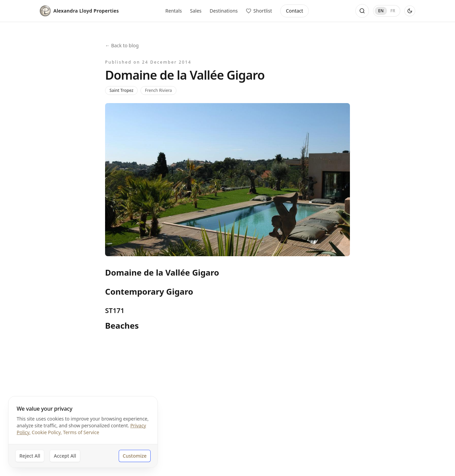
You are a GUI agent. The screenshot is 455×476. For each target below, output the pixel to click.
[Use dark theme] (410, 11)
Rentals (173, 11)
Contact (295, 11)
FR (393, 11)
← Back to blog (122, 45)
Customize (135, 456)
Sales (196, 11)
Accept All (65, 456)
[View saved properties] (259, 11)
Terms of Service (81, 432)
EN (381, 11)
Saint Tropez (121, 90)
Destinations (224, 11)
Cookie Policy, (47, 432)
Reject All (30, 456)
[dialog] (83, 432)
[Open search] (362, 11)
